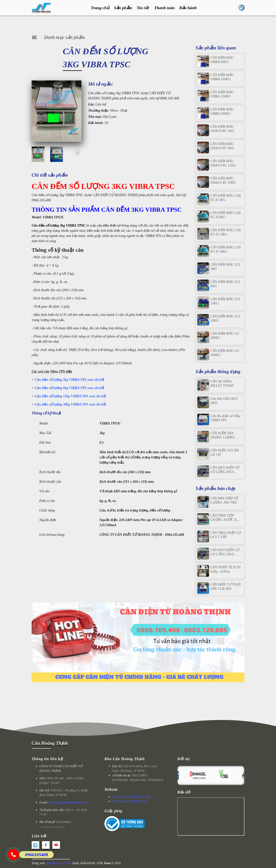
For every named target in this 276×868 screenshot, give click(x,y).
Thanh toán (164, 8)
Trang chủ (100, 8)
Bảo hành (188, 8)
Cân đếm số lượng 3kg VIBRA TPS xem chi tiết (70, 380)
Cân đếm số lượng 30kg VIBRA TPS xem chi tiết (71, 404)
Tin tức (143, 8)
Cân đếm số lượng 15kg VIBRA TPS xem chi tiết (70, 396)
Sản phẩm (123, 8)
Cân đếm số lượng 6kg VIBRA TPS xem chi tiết (70, 388)
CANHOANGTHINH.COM (131, 797)
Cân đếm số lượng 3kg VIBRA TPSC (59, 225)
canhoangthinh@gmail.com (69, 802)
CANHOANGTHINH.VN (130, 801)
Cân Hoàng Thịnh (50, 743)
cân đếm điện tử (109, 225)
